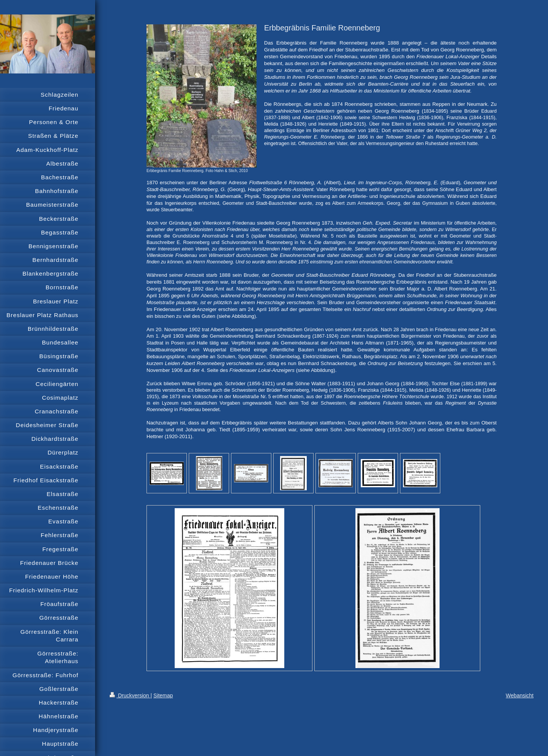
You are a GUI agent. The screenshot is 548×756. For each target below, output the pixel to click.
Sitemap (163, 695)
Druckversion (130, 695)
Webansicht (520, 695)
